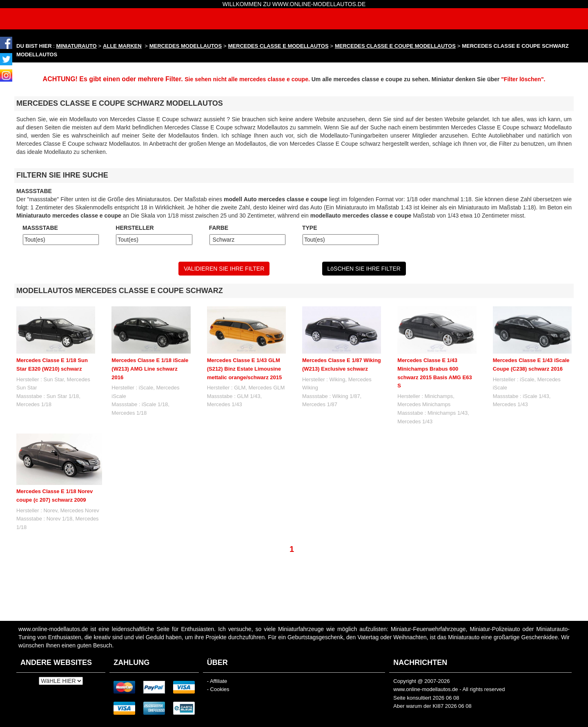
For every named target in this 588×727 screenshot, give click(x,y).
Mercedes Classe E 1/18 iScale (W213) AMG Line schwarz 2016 (150, 369)
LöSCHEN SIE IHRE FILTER (364, 269)
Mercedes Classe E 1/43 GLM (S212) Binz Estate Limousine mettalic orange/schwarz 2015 (245, 369)
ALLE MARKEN (122, 46)
